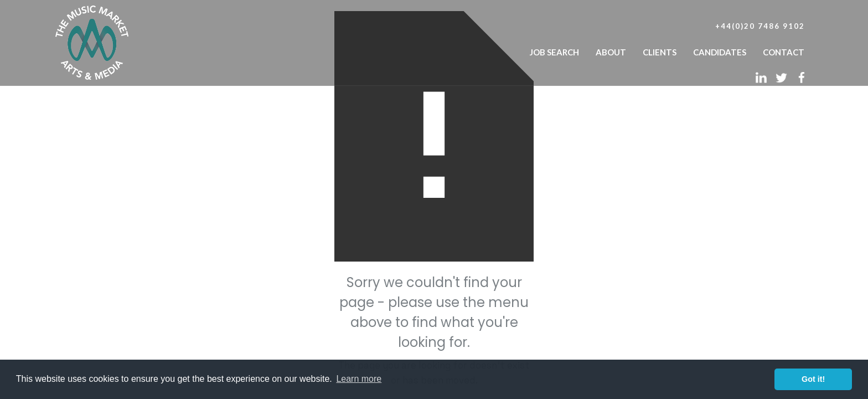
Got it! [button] (813, 379)
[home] (92, 40)
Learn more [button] (359, 379)
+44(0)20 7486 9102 (760, 26)
